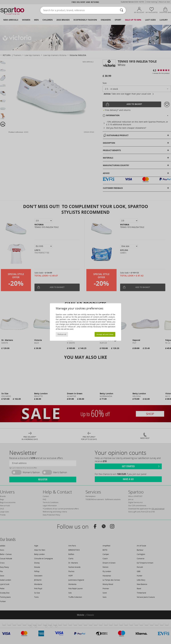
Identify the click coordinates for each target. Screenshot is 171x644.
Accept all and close (105, 334)
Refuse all (62, 334)
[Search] (122, 10)
